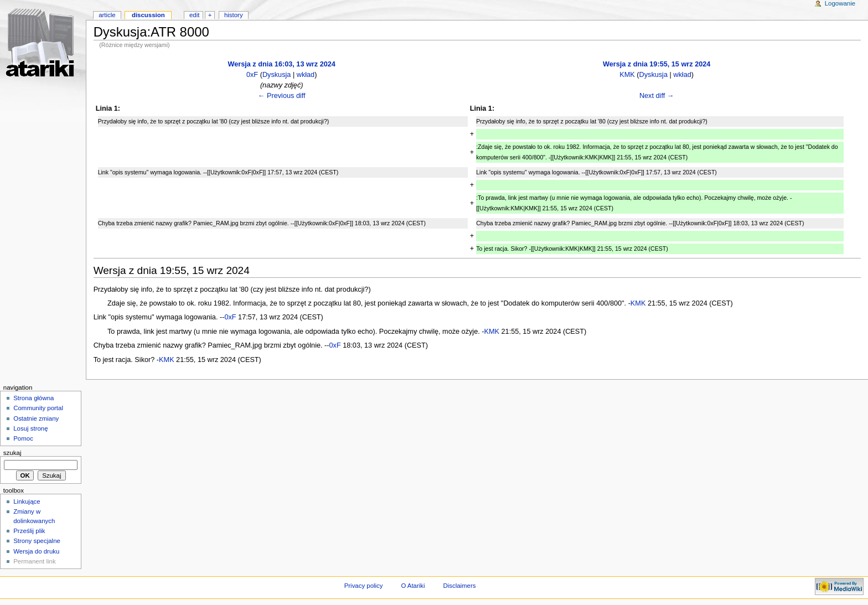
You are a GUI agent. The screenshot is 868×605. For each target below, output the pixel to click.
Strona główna (33, 398)
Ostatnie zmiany (36, 418)
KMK (627, 75)
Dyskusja (277, 75)
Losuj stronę (30, 428)
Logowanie (840, 3)
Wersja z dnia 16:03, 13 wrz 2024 (281, 64)
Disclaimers (459, 586)
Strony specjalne (37, 541)
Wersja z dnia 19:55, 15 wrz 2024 (657, 64)
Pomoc (23, 438)
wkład (306, 75)
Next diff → (657, 96)
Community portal (38, 408)
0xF (252, 75)
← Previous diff (282, 96)
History (234, 15)
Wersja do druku (36, 551)
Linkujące (27, 501)
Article (107, 15)
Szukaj (12, 453)
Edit (194, 15)
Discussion (148, 15)
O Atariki (413, 586)
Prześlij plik (29, 531)
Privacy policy (364, 586)
